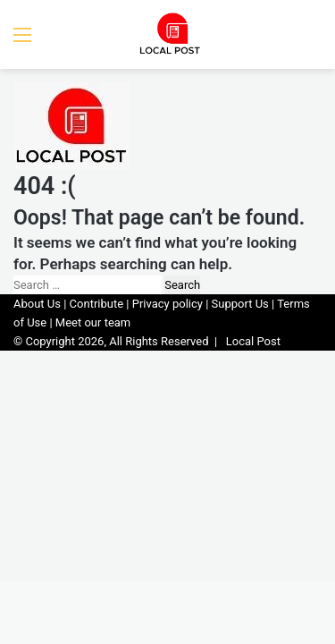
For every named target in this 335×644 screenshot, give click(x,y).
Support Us (240, 304)
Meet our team (93, 322)
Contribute (97, 304)
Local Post (253, 341)
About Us (37, 304)
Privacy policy (167, 304)
